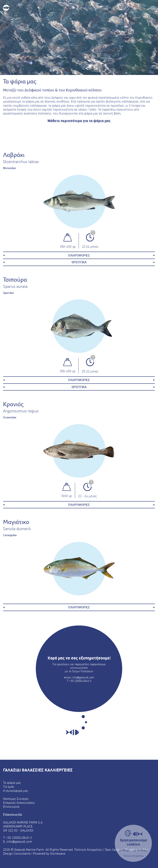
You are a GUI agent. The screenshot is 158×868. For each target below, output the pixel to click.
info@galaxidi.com (83, 677)
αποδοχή (124, 850)
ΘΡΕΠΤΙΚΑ (79, 262)
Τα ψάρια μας (12, 783)
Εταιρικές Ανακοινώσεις (19, 803)
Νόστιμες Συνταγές (16, 799)
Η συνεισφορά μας (16, 791)
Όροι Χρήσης (114, 850)
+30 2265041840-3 (80, 681)
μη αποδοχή (140, 850)
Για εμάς (9, 787)
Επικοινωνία (11, 807)
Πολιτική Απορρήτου (133, 856)
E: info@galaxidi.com (18, 842)
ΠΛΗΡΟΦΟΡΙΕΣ (79, 255)
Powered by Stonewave (49, 853)
